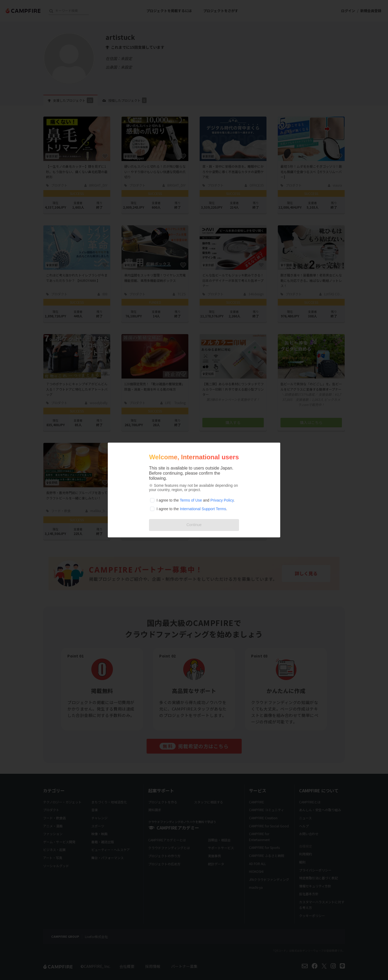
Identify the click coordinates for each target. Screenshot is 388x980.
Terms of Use (191, 500)
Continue (194, 525)
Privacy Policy (222, 500)
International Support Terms (203, 509)
